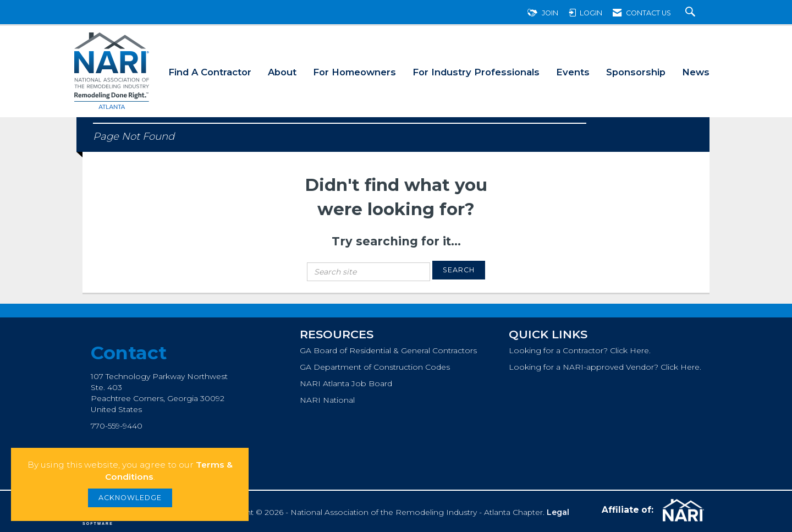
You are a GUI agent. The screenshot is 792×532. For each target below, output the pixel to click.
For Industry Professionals (476, 72)
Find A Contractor (210, 72)
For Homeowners (354, 72)
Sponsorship (636, 72)
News (696, 72)
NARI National (327, 400)
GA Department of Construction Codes (375, 367)
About (282, 72)
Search (459, 270)
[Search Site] (692, 13)
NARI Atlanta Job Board (346, 383)
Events (573, 72)
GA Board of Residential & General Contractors (388, 350)
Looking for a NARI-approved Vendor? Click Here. (605, 367)
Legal (558, 512)
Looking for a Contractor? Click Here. (580, 350)
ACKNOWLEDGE (130, 498)
